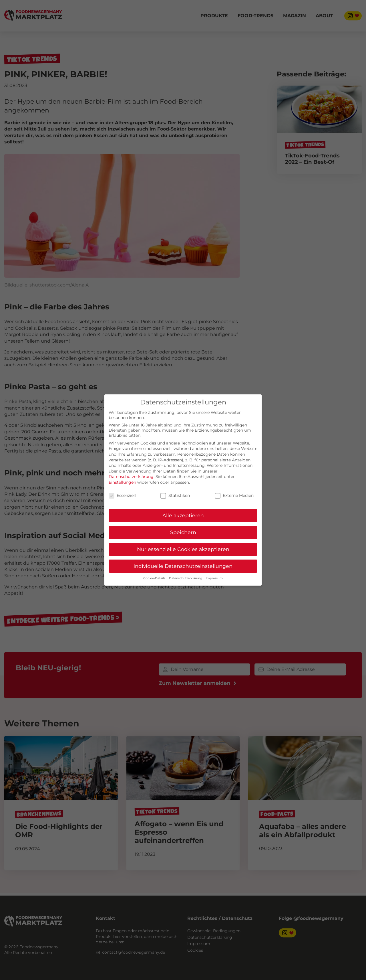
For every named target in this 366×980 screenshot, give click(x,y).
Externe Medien (234, 495)
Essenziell (122, 495)
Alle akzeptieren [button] (183, 515)
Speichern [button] (183, 532)
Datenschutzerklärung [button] (186, 578)
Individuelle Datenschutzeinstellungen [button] (183, 566)
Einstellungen (122, 482)
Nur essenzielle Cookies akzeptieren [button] (183, 549)
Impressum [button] (214, 578)
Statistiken (175, 495)
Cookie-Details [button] (155, 578)
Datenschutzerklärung (131, 477)
